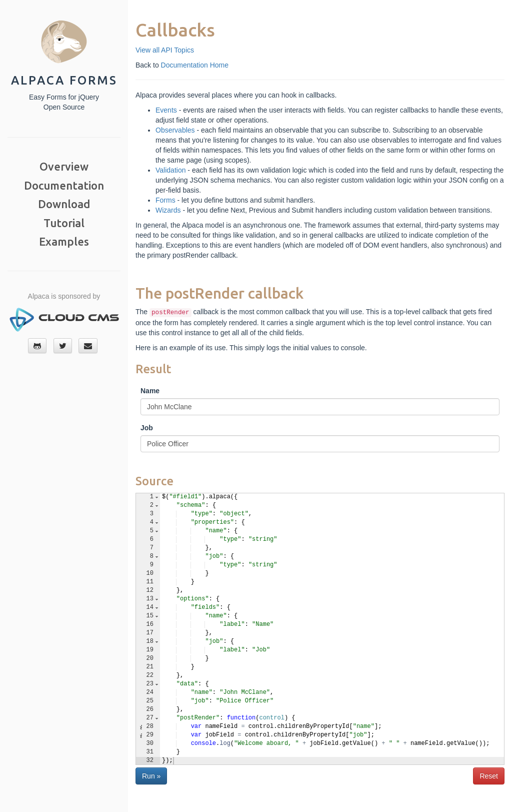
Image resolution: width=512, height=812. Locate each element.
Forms (165, 200)
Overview (64, 166)
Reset (489, 776)
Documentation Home (195, 65)
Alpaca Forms (64, 80)
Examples (64, 241)
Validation (170, 170)
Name (150, 391)
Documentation (64, 185)
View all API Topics (165, 50)
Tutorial (64, 223)
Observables (175, 130)
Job (147, 428)
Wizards (168, 210)
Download (64, 204)
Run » (151, 776)
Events (166, 110)
